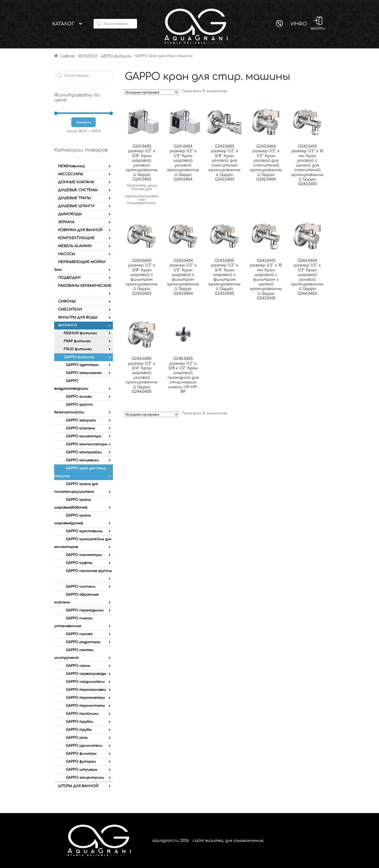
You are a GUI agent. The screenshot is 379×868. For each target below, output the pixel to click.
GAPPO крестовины (84, 531)
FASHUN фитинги (80, 333)
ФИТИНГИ (88, 56)
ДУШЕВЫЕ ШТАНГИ (76, 206)
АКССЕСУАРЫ (71, 174)
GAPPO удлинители (84, 746)
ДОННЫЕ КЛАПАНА (76, 182)
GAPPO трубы (79, 730)
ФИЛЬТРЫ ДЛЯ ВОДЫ (78, 317)
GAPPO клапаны (80, 428)
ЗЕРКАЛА (66, 222)
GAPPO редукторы (83, 642)
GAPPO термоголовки (86, 690)
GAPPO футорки (81, 762)
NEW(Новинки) (71, 166)
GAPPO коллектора (83, 436)
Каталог (63, 24)
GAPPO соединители (85, 682)
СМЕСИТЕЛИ (70, 309)
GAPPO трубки (80, 722)
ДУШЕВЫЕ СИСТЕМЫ (78, 190)
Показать (84, 122)
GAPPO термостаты (85, 706)
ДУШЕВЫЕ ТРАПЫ (74, 198)
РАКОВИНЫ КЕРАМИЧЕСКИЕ (85, 286)
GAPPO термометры (85, 698)
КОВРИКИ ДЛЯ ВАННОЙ (80, 230)
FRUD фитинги (78, 349)
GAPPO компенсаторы (87, 444)
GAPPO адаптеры (82, 365)
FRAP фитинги (77, 341)
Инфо (299, 24)
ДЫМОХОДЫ (70, 214)
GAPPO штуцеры (81, 770)
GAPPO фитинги (116, 56)
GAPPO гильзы (79, 397)
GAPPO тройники (82, 714)
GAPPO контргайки (84, 452)
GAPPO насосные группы (89, 571)
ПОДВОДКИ (69, 278)
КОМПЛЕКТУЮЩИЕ (76, 238)
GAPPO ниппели (81, 587)
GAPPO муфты (79, 563)
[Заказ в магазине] (152, 92)
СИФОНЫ (67, 301)
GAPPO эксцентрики (85, 778)
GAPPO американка (84, 373)
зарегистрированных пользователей (142, 200)
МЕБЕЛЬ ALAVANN (75, 246)
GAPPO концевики (82, 460)
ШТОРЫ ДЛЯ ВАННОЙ (78, 786)
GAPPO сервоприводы (86, 674)
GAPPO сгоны (78, 666)
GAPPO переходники (85, 610)
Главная (67, 56)
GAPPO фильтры (81, 754)
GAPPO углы (77, 738)
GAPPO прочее (79, 634)
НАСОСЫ (66, 254)
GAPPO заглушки (81, 420)
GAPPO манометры (84, 555)
